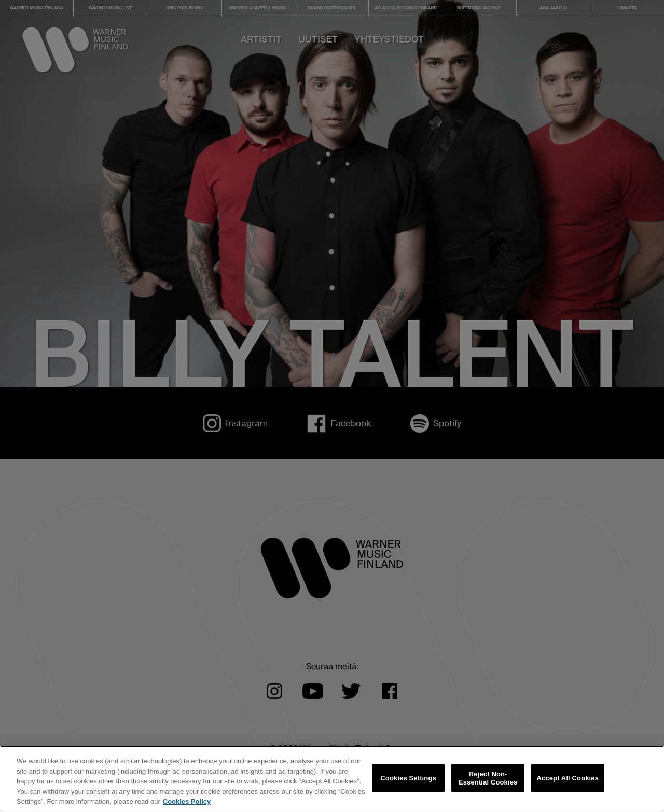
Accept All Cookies (568, 794)
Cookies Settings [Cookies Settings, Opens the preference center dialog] (408, 794)
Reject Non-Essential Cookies (488, 794)
